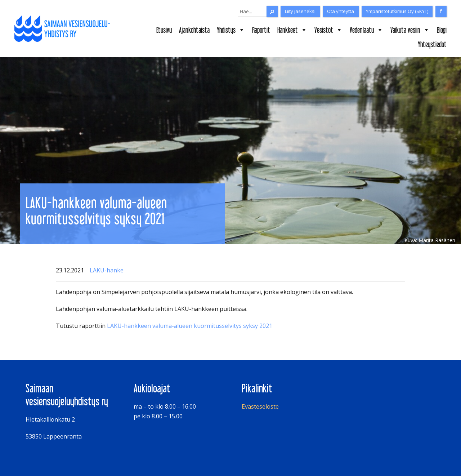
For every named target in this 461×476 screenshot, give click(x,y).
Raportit (261, 30)
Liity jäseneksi (300, 11)
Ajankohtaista (194, 30)
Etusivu (164, 30)
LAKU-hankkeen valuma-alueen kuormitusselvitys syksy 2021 (190, 326)
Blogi (442, 30)
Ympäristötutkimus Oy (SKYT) (397, 11)
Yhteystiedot (432, 44)
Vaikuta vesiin (410, 30)
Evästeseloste (260, 406)
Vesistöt (328, 30)
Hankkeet (292, 30)
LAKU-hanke (107, 270)
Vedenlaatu (366, 30)
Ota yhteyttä (341, 11)
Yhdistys (231, 30)
